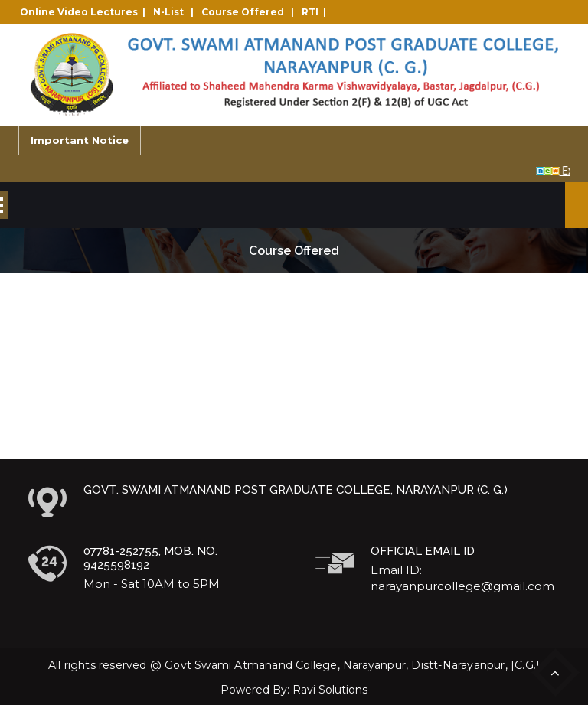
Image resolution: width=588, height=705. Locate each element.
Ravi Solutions (330, 690)
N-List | (176, 12)
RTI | (316, 12)
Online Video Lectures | (85, 12)
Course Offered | (250, 12)
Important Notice (80, 140)
